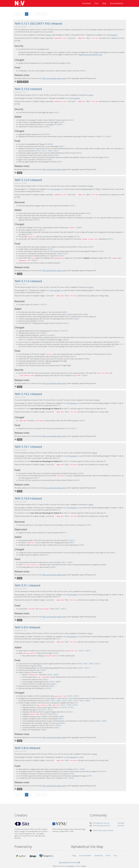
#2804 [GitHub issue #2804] (80, 664)
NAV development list (101, 826)
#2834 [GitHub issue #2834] (64, 701)
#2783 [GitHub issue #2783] (65, 778)
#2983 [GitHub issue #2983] (85, 314)
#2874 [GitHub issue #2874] (63, 609)
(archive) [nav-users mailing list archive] (121, 823)
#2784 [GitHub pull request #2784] (71, 778)
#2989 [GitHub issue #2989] (87, 359)
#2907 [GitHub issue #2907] (88, 525)
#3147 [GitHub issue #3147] (29, 234)
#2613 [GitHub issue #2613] (72, 540)
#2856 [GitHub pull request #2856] (48, 688)
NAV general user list (101, 823)
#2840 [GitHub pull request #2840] (58, 725)
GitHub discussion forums (103, 830)
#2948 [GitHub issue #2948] (41, 321)
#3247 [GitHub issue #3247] (56, 151)
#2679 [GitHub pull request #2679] (76, 696)
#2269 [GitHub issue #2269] (109, 354)
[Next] (42, 14)
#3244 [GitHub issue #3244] (79, 153)
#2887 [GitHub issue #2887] (82, 545)
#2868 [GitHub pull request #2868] (87, 701)
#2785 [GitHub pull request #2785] (89, 776)
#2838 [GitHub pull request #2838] (61, 717)
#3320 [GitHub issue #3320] (61, 122)
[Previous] (20, 14)
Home (108, 855)
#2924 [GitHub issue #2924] (77, 480)
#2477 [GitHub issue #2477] (76, 769)
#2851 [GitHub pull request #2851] (61, 719)
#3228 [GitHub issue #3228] (61, 256)
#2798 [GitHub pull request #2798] (69, 705)
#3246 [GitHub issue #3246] (50, 151)
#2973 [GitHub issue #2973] (42, 230)
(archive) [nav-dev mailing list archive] (121, 826)
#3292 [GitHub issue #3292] (71, 120)
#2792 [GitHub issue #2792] (65, 707)
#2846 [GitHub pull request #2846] (98, 721)
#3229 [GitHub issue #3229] (88, 213)
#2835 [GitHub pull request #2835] (97, 664)
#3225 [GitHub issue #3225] (65, 254)
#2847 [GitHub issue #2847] (52, 682)
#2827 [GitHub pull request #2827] (43, 670)
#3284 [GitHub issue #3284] (108, 136)
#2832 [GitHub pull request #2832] (45, 680)
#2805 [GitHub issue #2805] (47, 701)
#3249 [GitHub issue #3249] (36, 220)
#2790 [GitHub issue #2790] (44, 305)
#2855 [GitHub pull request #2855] (57, 728)
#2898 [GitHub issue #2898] (53, 567)
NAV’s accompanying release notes (54, 78)
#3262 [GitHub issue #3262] (49, 160)
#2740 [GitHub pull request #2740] (56, 653)
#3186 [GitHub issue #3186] (101, 251)
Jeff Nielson (71, 866)
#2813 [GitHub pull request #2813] (86, 664)
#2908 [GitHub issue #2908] (91, 247)
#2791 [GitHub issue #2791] (63, 705)
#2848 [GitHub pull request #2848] (104, 721)
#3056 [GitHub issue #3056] (85, 375)
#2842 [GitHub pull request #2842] (56, 675)
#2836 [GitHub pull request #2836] (91, 664)
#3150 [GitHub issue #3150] (50, 249)
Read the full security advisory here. (90, 55)
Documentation (117, 3)
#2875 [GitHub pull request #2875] (58, 609)
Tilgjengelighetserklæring (69, 862)
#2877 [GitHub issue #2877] (64, 562)
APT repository (112, 35)
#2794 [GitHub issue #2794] (72, 206)
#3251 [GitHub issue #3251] (56, 112)
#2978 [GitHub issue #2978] (116, 342)
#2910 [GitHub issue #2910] (73, 428)
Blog (104, 3)
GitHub (48, 35)
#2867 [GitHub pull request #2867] (52, 686)
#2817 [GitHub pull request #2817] (87, 668)
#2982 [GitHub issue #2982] (64, 312)
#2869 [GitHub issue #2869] (71, 543)
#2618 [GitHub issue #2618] (66, 323)
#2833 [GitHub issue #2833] (76, 701)
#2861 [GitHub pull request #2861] (53, 684)
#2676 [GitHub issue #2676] (70, 696)
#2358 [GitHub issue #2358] (68, 63)
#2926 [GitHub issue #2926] (82, 421)
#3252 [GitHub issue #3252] (34, 260)
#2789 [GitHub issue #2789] (47, 134)
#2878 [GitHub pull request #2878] (69, 562)
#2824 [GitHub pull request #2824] (59, 701)
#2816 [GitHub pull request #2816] (81, 668)
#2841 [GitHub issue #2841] (50, 675)
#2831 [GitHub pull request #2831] (94, 677)
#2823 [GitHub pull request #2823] (70, 712)
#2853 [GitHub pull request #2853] (81, 701)
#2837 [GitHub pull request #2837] (70, 701)
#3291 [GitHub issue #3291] (59, 162)
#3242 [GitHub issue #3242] (39, 151)
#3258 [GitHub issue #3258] (56, 155)
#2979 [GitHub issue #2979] (73, 357)
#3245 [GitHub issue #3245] (44, 151)
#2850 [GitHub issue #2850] (60, 125)
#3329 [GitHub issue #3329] (83, 71)
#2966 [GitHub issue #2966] (66, 340)
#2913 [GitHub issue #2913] (36, 478)
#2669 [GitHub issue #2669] (81, 473)
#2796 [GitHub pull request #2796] (71, 707)
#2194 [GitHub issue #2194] (82, 651)
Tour (97, 3)
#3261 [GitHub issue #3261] (47, 127)
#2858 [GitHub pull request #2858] (58, 682)
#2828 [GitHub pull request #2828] (39, 666)
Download (86, 3)
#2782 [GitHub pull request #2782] (71, 774)
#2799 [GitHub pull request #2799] (75, 705)
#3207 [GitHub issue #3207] (62, 146)
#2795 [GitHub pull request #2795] (50, 710)
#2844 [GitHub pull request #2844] (62, 723)
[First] (17, 14)
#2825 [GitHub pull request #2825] (53, 701)
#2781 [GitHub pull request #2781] (103, 771)
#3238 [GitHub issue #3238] (78, 215)
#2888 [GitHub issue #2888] (103, 565)
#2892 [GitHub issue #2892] (52, 335)
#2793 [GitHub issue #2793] (44, 710)
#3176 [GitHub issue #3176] (77, 237)
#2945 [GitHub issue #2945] (76, 319)
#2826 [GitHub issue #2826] (44, 333)
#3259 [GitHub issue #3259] (106, 157)
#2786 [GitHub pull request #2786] (82, 769)
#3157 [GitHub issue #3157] (111, 239)
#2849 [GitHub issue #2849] (79, 228)
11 (38, 14)
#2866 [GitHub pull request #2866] (44, 730)
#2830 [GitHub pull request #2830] (55, 714)
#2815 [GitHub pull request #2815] (88, 651)
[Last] (45, 14)
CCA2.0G (83, 866)
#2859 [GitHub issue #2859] (112, 553)
